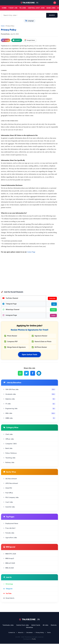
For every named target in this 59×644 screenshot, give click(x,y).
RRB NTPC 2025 (10, 554)
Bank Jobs (8, 449)
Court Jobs (8, 502)
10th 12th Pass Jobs (29, 390)
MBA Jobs (29, 414)
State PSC (8, 488)
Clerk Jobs (8, 434)
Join (54, 304)
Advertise (29, 628)
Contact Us (12, 633)
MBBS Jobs (29, 418)
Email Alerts (9, 598)
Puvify (34, 639)
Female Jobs (9, 533)
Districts (54, 625)
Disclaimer (30, 633)
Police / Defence (10, 453)
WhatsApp (8, 584)
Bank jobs (51, 8)
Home (4, 8)
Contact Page (31, 252)
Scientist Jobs (9, 507)
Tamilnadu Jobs (8, 625)
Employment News (11, 524)
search (52, 15)
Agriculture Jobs (10, 538)
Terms (49, 633)
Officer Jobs (9, 439)
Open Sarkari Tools (30, 355)
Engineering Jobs (29, 409)
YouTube (7, 594)
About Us (21, 633)
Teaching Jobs (9, 458)
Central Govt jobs (36, 8)
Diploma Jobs (29, 399)
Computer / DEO (10, 444)
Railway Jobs (9, 463)
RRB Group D (9, 559)
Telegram (8, 589)
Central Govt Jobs (22, 625)
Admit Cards (36, 625)
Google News (30, 40)
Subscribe (52, 298)
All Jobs (45, 625)
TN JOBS (23, 8)
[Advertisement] (29, 275)
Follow (53, 310)
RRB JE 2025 (9, 568)
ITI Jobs (29, 404)
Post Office (8, 493)
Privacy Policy (40, 633)
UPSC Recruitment (11, 484)
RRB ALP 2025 (9, 563)
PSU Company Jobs (11, 498)
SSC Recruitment (10, 479)
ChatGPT (17, 40)
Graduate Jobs (29, 394)
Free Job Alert (9, 528)
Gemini (6, 40)
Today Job (13, 8)
